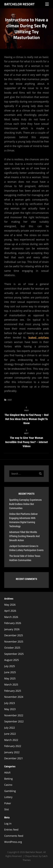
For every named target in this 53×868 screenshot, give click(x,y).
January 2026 (12, 629)
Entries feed (11, 830)
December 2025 (14, 635)
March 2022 (11, 740)
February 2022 (13, 746)
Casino (8, 785)
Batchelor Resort (19, 4)
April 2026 (10, 611)
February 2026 (13, 623)
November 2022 (14, 715)
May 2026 (10, 605)
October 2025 (12, 648)
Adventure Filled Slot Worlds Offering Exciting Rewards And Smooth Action (24, 536)
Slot (7, 809)
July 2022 (10, 728)
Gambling (10, 791)
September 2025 (14, 654)
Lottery (8, 797)
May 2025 (10, 678)
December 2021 (14, 758)
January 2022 (12, 752)
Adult (10, 400)
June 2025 (10, 672)
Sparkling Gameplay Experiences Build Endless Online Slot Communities (25, 504)
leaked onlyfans (39, 337)
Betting (8, 779)
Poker (8, 803)
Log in (8, 823)
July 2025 (10, 666)
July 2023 (10, 703)
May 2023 (10, 709)
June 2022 (10, 734)
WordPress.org (13, 842)
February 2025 (13, 691)
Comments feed (14, 836)
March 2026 (11, 617)
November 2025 (14, 642)
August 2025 (12, 660)
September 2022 (14, 721)
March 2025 (11, 685)
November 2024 (14, 697)
